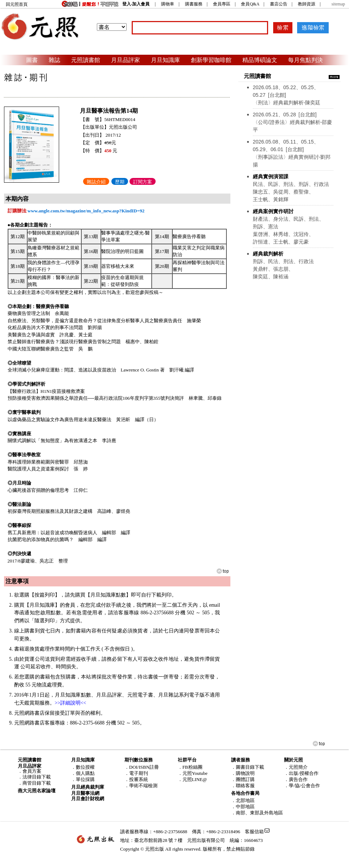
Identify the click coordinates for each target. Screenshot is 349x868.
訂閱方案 (143, 182)
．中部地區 (243, 807)
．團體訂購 (243, 779)
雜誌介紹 (96, 182)
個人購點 (85, 773)
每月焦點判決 (305, 60)
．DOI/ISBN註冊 (142, 767)
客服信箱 (254, 832)
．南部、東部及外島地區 (257, 813)
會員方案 (32, 771)
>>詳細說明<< (71, 703)
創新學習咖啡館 (211, 60)
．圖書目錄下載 (248, 767)
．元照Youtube (193, 773)
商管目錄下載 (37, 783)
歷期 (120, 182)
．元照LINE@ (192, 779)
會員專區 (222, 4)
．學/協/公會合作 (302, 786)
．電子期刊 (136, 773)
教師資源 (307, 4)
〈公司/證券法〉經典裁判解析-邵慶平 (293, 122)
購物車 (168, 4)
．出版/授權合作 (301, 773)
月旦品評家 (126, 60)
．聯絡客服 (243, 786)
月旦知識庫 (165, 60)
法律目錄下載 (37, 777)
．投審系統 (136, 779)
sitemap (338, 4)
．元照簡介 (296, 767)
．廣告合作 (296, 779)
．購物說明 (243, 773)
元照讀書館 (86, 60)
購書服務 (194, 4)
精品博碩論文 (260, 60)
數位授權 (85, 767)
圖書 (32, 60)
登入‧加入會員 (136, 4)
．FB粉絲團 (190, 767)
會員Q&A (250, 4)
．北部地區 (243, 800)
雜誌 (54, 60)
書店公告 (279, 4)
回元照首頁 (17, 4)
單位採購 (85, 779)
